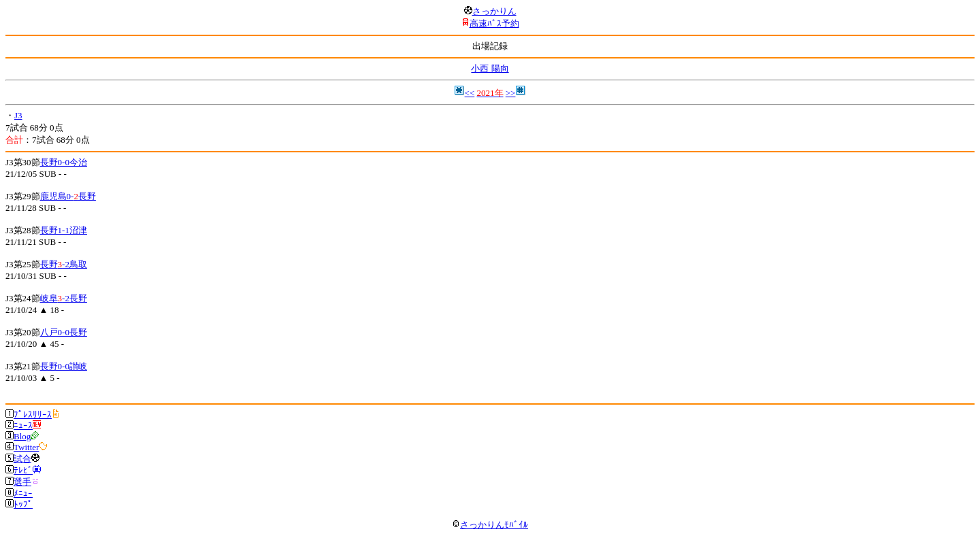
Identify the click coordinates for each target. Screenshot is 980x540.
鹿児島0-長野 (68, 196)
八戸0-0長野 (64, 332)
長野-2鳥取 (64, 264)
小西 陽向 (490, 68)
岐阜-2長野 (64, 298)
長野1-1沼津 (64, 230)
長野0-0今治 (64, 162)
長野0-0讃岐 (64, 366)
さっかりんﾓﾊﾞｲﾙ (490, 525)
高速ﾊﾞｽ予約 (494, 23)
